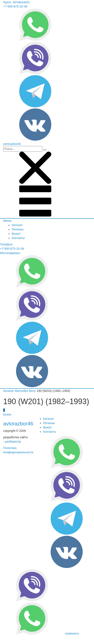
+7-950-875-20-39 (15, 6)
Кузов (7, 414)
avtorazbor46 (18, 424)
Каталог (17, 225)
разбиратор (13, 442)
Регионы (18, 229)
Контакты (18, 238)
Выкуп (16, 234)
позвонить (72, 633)
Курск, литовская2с (17, 2)
